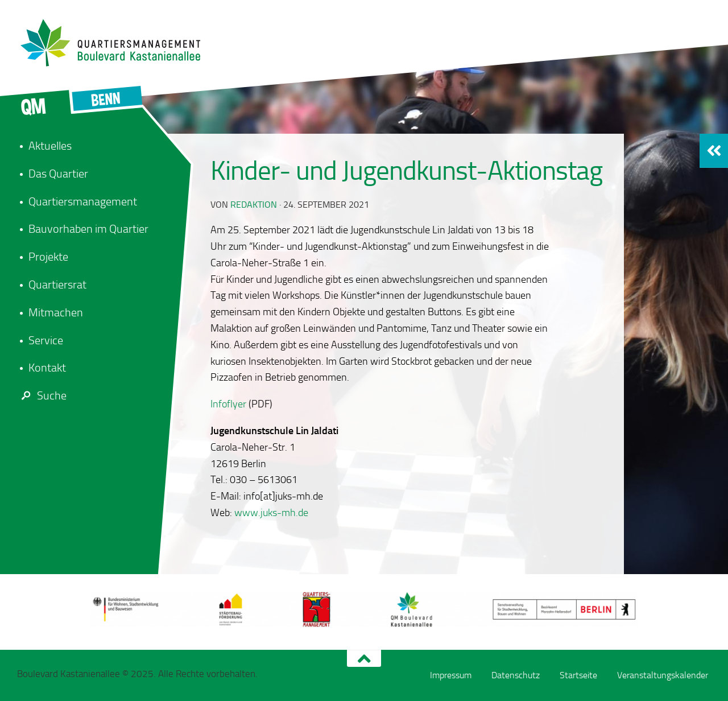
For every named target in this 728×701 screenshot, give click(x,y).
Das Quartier (58, 174)
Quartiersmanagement (83, 201)
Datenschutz (516, 675)
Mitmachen (56, 312)
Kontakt (47, 368)
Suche (42, 395)
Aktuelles (50, 146)
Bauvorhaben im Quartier (88, 229)
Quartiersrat (57, 284)
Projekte (48, 257)
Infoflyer (228, 404)
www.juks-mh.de (271, 513)
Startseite (578, 675)
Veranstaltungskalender (663, 675)
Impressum (451, 675)
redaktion (254, 205)
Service (46, 340)
